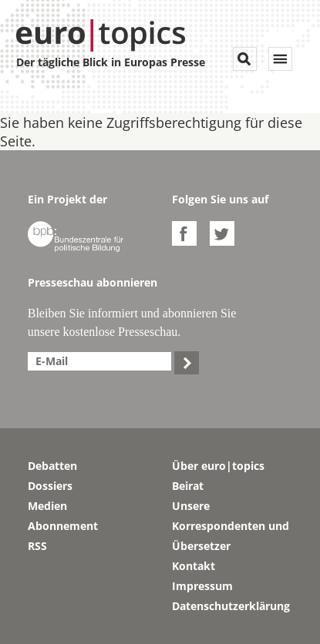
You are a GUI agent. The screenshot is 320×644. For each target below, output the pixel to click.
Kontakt (194, 566)
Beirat (188, 486)
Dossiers (50, 486)
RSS (37, 546)
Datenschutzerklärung (231, 606)
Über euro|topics (218, 466)
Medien (47, 506)
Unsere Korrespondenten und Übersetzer (231, 526)
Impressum (202, 586)
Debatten (52, 466)
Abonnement (63, 526)
